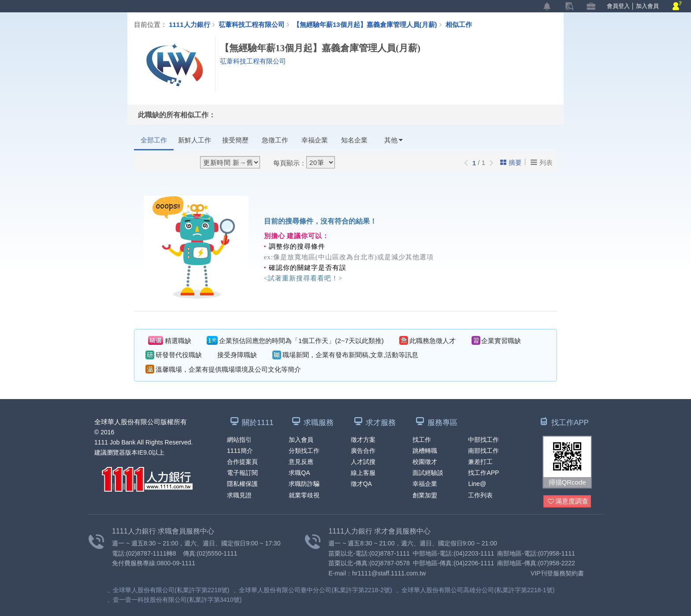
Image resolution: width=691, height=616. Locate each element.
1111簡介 (240, 451)
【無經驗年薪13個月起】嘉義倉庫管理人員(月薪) (369, 24)
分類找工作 (304, 451)
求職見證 (239, 495)
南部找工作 (483, 451)
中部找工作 (483, 440)
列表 (542, 162)
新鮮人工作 (195, 140)
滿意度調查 (568, 502)
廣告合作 (363, 451)
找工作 (422, 440)
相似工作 (459, 24)
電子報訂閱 (242, 473)
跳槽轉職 (425, 451)
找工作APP (483, 473)
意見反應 (301, 462)
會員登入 (618, 6)
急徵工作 (275, 140)
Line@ (477, 484)
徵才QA (361, 484)
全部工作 (154, 140)
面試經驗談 (428, 473)
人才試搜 (363, 462)
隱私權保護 (242, 484)
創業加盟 (425, 495)
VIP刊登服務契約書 (557, 573)
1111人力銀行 (189, 24)
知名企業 (354, 140)
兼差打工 (480, 462)
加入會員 (647, 6)
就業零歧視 (304, 495)
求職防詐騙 (304, 484)
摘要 (511, 162)
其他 (394, 140)
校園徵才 (425, 462)
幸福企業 (315, 140)
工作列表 (480, 495)
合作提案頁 (242, 462)
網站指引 (239, 440)
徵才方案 (363, 440)
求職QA (299, 473)
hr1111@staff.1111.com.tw (389, 573)
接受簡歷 (235, 140)
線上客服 (363, 473)
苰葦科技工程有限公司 (252, 24)
